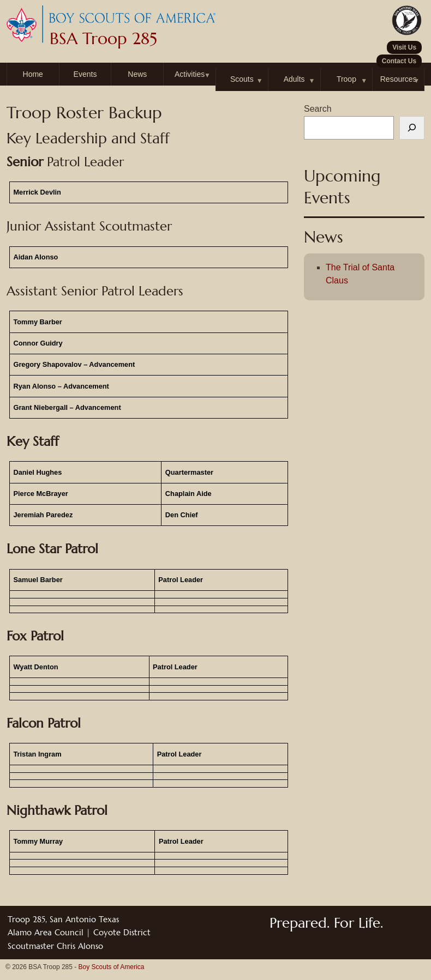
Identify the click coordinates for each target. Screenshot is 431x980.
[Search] (412, 128)
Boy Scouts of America (112, 967)
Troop (346, 79)
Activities (190, 74)
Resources (399, 79)
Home (33, 74)
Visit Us (404, 47)
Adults (294, 79)
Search (318, 109)
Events (85, 74)
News (137, 74)
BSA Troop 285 (103, 39)
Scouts (242, 79)
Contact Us (399, 61)
